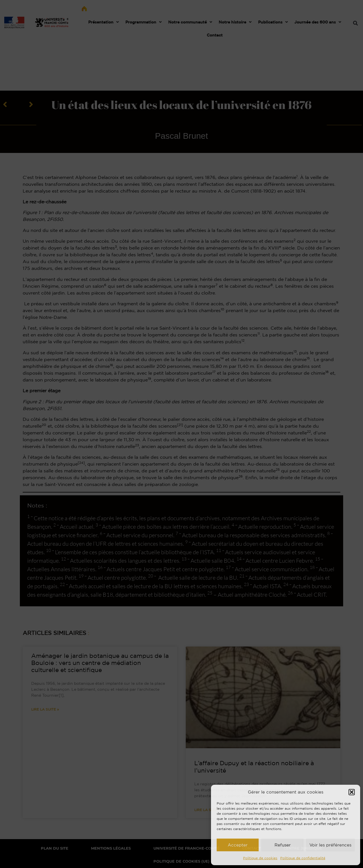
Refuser (283, 845)
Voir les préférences (330, 845)
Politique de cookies (260, 858)
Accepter (238, 845)
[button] (352, 792)
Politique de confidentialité (303, 858)
